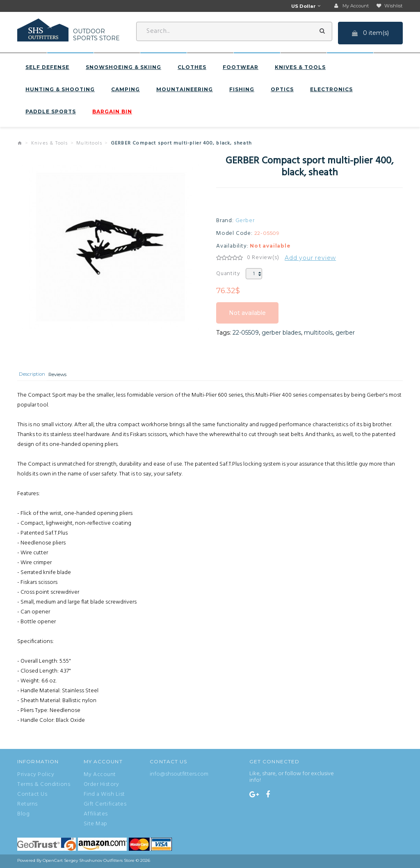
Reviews (65, 376)
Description (34, 376)
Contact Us (32, 796)
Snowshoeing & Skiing (123, 68)
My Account (100, 776)
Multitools (89, 144)
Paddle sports (51, 112)
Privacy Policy (36, 776)
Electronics (331, 90)
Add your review (310, 258)
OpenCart (53, 862)
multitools (318, 333)
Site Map (96, 825)
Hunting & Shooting (60, 90)
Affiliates (96, 815)
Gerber (245, 221)
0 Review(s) (263, 258)
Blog (23, 815)
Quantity (228, 274)
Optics (282, 90)
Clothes (192, 68)
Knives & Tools (300, 68)
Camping (126, 90)
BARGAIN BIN (112, 112)
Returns (27, 806)
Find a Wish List (104, 796)
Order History (102, 786)
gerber (345, 333)
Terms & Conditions (44, 786)
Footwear (241, 68)
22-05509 (246, 333)
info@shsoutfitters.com (179, 775)
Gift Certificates (105, 806)
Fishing (242, 90)
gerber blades (281, 333)
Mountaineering (185, 90)
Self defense (47, 68)
